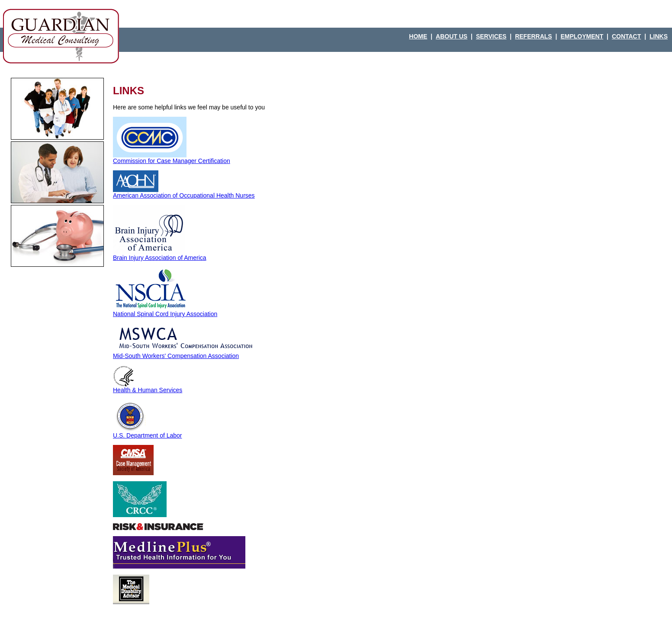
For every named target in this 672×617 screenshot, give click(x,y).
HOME (418, 36)
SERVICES (491, 36)
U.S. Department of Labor (148, 433)
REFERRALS (534, 36)
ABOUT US (452, 36)
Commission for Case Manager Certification (172, 158)
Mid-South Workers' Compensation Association (186, 353)
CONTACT (626, 36)
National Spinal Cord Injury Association (165, 311)
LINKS (659, 36)
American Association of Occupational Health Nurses (184, 193)
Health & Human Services (148, 387)
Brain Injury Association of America (160, 255)
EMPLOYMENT (582, 36)
